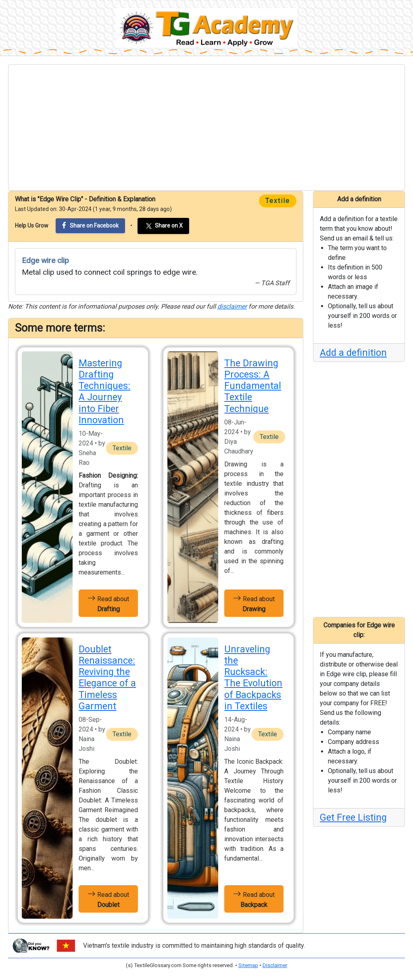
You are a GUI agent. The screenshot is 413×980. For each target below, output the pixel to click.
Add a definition (353, 353)
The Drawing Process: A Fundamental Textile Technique (253, 386)
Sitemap (248, 965)
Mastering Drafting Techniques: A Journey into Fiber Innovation (104, 392)
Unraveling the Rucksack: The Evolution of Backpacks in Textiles (253, 678)
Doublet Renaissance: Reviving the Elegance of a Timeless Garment (107, 678)
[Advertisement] (206, 127)
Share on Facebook (90, 225)
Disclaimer (275, 965)
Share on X (163, 226)
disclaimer (232, 306)
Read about (108, 603)
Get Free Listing (353, 817)
